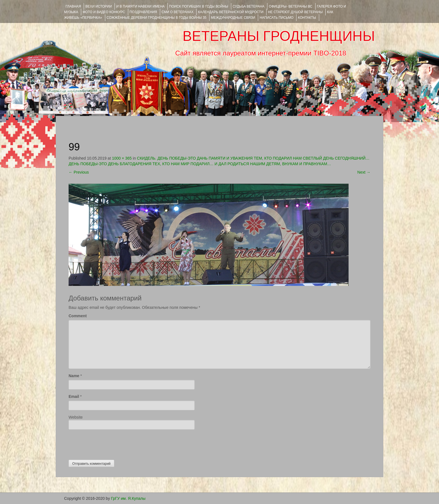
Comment (78, 316)
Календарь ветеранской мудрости (231, 12)
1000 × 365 (122, 158)
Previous (79, 172)
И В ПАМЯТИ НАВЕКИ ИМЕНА (140, 6)
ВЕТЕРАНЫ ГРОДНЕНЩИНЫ (279, 36)
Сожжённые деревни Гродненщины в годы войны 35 (157, 18)
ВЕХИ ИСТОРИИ (99, 6)
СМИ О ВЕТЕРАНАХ (178, 12)
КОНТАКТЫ (307, 18)
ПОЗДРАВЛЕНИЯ (143, 12)
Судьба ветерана (249, 6)
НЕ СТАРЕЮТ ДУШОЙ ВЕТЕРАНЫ (295, 12)
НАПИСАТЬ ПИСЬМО (276, 18)
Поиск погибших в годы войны (199, 6)
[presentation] (111, 443)
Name (74, 376)
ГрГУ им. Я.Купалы (128, 498)
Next (364, 172)
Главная (73, 6)
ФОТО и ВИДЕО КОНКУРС (104, 12)
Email (74, 396)
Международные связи (233, 18)
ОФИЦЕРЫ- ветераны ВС (290, 6)
